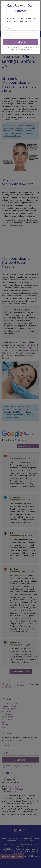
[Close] (37, 4)
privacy (16, 47)
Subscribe (21, 42)
